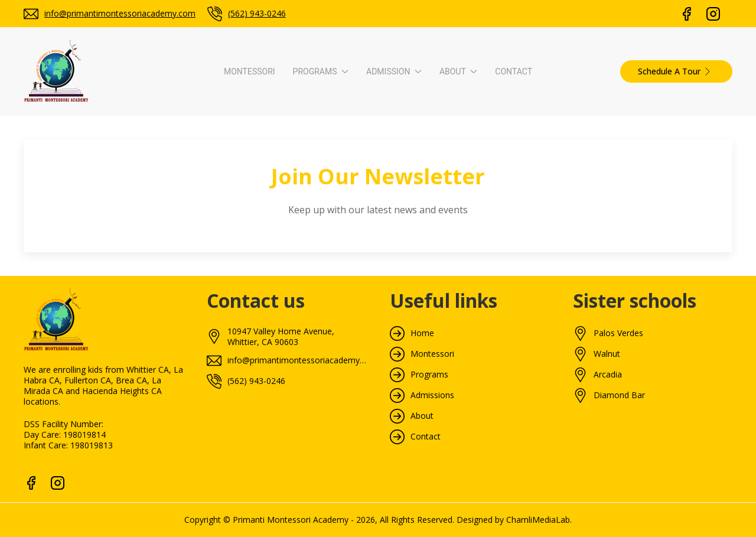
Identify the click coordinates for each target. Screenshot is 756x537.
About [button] (458, 71)
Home (422, 333)
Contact (514, 71)
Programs (429, 375)
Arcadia (608, 375)
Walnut (607, 354)
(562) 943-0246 (257, 13)
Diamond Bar (619, 395)
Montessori (250, 71)
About (422, 416)
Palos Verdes (618, 333)
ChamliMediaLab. (539, 520)
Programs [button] (321, 71)
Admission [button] (394, 71)
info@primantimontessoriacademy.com (120, 13)
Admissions (432, 395)
